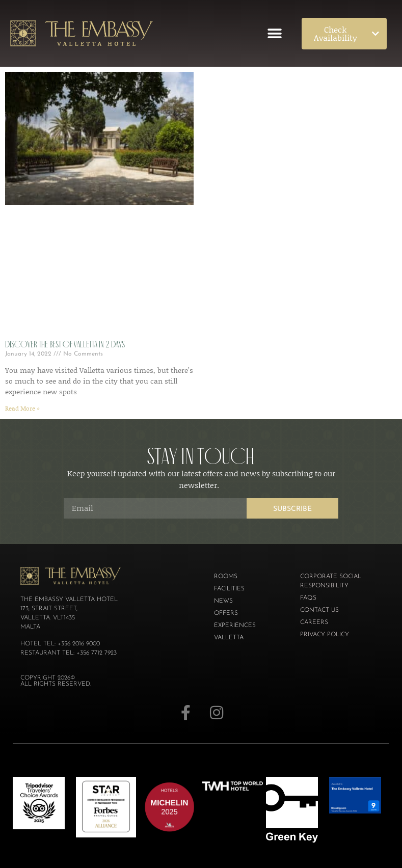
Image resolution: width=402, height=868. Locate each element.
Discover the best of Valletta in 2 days (65, 344)
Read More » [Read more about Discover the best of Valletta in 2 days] (22, 408)
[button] (275, 33)
